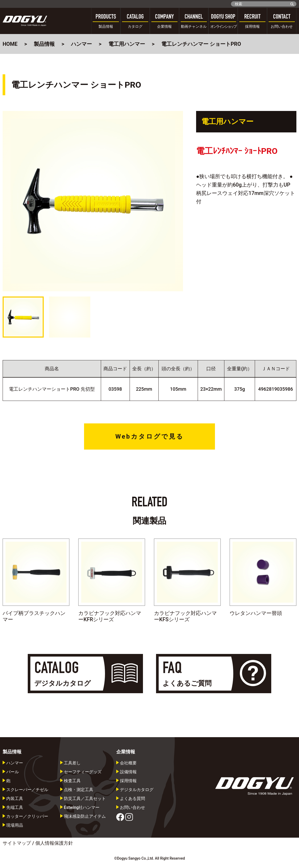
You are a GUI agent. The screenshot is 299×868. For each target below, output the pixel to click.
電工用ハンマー (127, 44)
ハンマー (81, 44)
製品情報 (44, 44)
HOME (10, 44)
